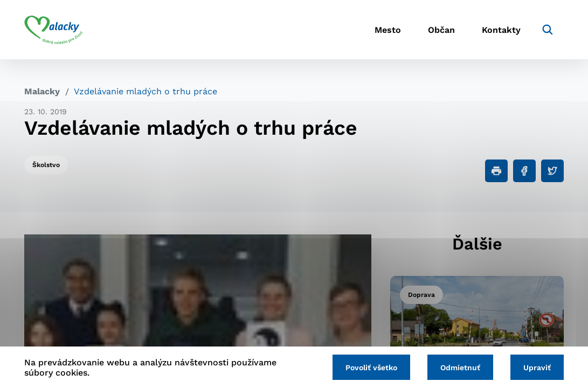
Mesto (388, 30)
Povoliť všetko (371, 368)
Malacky (42, 91)
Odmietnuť (460, 368)
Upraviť (537, 368)
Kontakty (501, 30)
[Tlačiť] (496, 171)
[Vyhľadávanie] (548, 30)
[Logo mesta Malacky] (54, 30)
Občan (441, 30)
